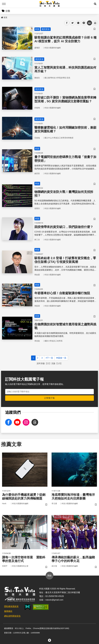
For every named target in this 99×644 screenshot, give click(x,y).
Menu (4, 4)
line (83, 23)
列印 (95, 23)
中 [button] (89, 23)
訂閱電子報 (49, 398)
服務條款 (8, 611)
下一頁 (49, 358)
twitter (73, 23)
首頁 (4, 17)
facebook (67, 23)
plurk (78, 23)
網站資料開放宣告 (12, 616)
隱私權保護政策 (11, 606)
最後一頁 (61, 358)
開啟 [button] (49, 575)
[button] (95, 4)
